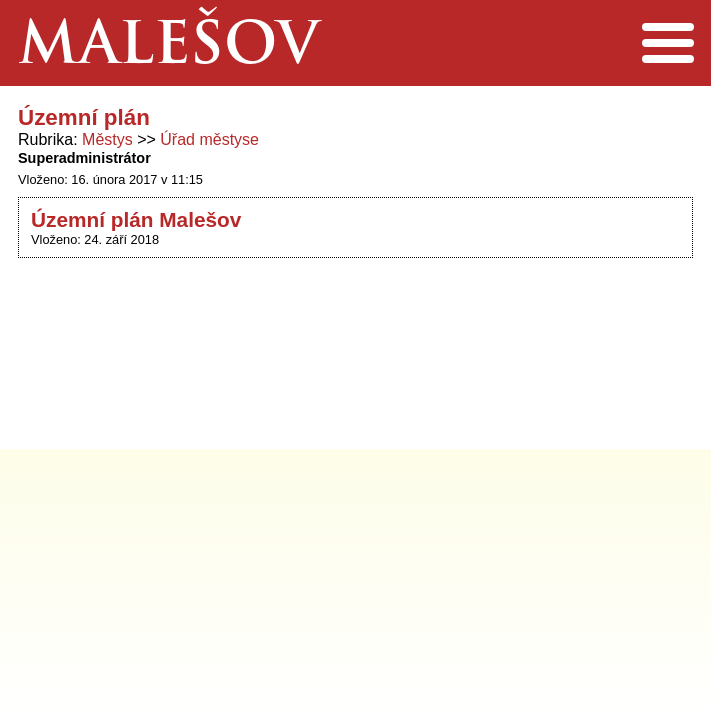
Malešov (168, 48)
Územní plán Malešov (136, 219)
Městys (107, 139)
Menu (667, 43)
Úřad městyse (209, 139)
